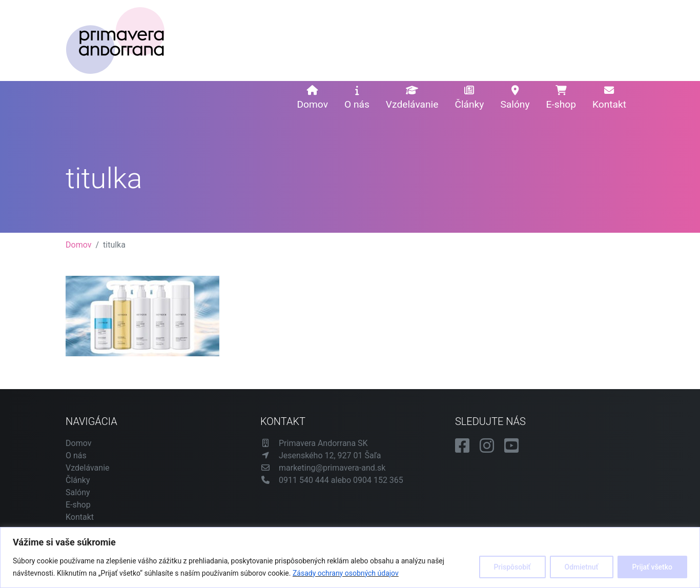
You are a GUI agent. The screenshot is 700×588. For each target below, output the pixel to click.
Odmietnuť (582, 567)
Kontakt (609, 98)
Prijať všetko (652, 567)
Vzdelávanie (412, 98)
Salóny (515, 98)
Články (469, 98)
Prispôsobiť (512, 567)
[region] (350, 557)
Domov (312, 98)
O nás (357, 98)
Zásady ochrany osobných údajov (346, 573)
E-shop (561, 98)
